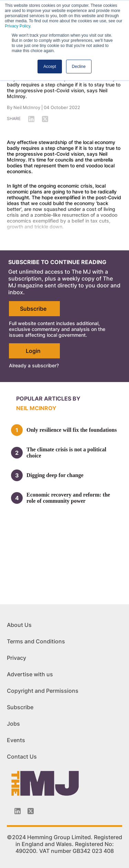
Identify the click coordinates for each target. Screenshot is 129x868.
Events (16, 740)
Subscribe (33, 309)
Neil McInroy (27, 107)
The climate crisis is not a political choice (66, 453)
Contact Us (22, 757)
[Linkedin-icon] (18, 811)
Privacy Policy (18, 26)
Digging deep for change (55, 475)
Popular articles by (48, 399)
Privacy (17, 658)
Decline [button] (79, 67)
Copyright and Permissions (43, 691)
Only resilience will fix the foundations (72, 430)
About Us (19, 625)
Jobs (13, 724)
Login (33, 351)
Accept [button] (50, 67)
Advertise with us (30, 674)
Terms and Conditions (36, 641)
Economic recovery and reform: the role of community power (68, 498)
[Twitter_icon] (31, 811)
